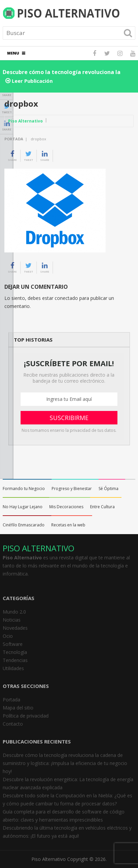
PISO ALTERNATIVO (38, 548)
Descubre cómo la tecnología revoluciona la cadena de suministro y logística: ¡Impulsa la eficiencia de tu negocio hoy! (65, 763)
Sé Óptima (108, 489)
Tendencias (15, 660)
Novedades (15, 628)
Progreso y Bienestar (72, 489)
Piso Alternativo (25, 121)
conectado (66, 298)
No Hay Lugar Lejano (23, 507)
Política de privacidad (26, 716)
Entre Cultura (102, 507)
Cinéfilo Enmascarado (24, 525)
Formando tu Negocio (24, 489)
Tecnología (15, 652)
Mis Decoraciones (66, 507)
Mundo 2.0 (14, 612)
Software (13, 644)
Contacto (13, 724)
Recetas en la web (68, 525)
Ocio (8, 636)
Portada (14, 139)
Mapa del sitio (18, 708)
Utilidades (13, 668)
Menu (13, 53)
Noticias (12, 620)
